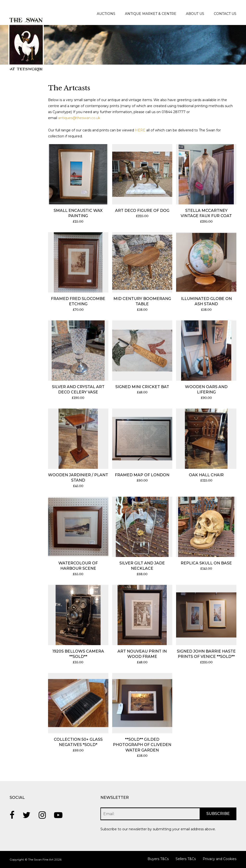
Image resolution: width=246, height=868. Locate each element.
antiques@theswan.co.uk (79, 118)
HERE (140, 130)
